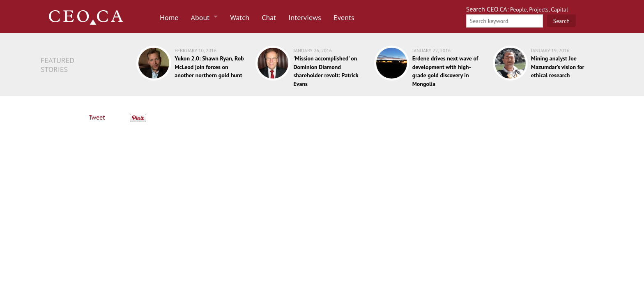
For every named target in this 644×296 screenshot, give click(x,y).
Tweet (97, 117)
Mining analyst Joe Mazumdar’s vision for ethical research (558, 67)
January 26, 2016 (313, 50)
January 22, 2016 (432, 50)
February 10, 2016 (195, 50)
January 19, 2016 (550, 50)
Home (169, 17)
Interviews (305, 17)
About (200, 17)
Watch (240, 17)
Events (344, 17)
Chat (269, 17)
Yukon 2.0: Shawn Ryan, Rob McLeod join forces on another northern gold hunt (209, 67)
